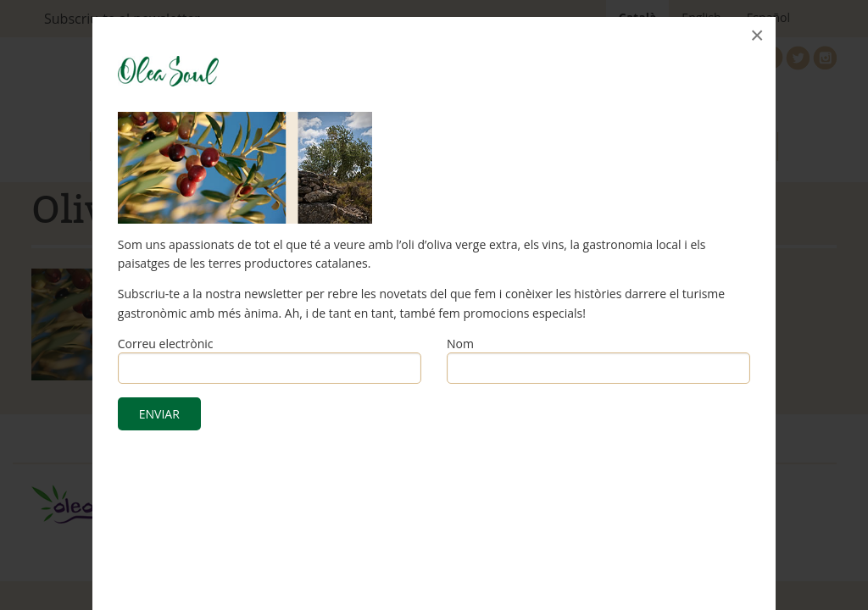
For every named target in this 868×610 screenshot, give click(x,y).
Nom (460, 344)
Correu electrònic (166, 344)
